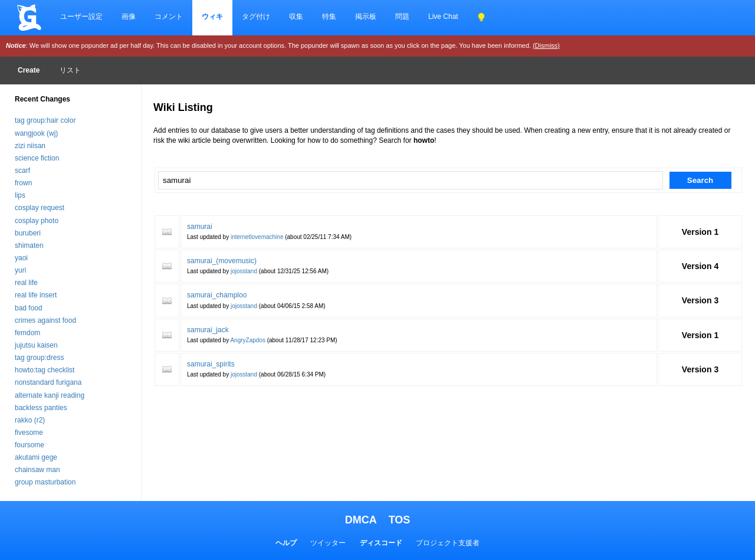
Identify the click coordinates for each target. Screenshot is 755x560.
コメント (169, 17)
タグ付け (256, 17)
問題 (402, 17)
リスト (70, 70)
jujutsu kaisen (36, 345)
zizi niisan (30, 146)
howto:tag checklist (45, 370)
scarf (22, 171)
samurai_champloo (217, 295)
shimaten (29, 245)
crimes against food (45, 320)
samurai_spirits (211, 364)
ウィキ (212, 17)
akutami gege (36, 457)
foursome (29, 445)
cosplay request (40, 208)
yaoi (21, 258)
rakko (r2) (30, 420)
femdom (27, 333)
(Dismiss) (546, 45)
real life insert (36, 295)
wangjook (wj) (36, 133)
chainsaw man (37, 470)
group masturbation (45, 482)
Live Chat (443, 17)
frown (23, 183)
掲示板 (366, 17)
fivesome (29, 433)
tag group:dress (39, 358)
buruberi (28, 233)
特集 (329, 17)
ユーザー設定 (81, 17)
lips (20, 195)
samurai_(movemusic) (222, 261)
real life (26, 283)
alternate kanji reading (50, 395)
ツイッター (328, 543)
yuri (20, 270)
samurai (200, 227)
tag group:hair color (45, 120)
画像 (129, 17)
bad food (29, 308)
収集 (296, 17)
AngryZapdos (247, 340)
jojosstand (244, 271)
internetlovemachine (257, 237)
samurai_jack (208, 330)
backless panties (41, 408)
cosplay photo (37, 221)
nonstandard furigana (48, 382)
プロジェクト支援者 (448, 543)
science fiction (37, 158)
